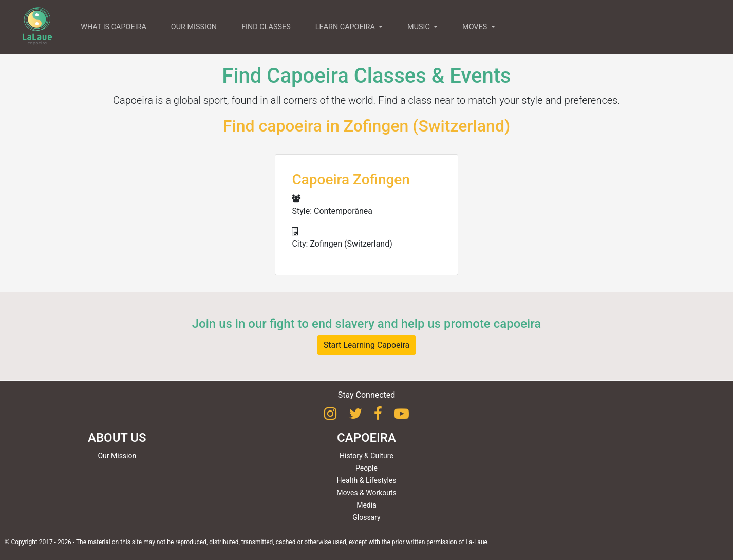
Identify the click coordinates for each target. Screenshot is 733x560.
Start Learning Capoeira (367, 345)
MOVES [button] (476, 27)
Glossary (366, 517)
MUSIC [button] (419, 27)
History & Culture (366, 456)
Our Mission (117, 456)
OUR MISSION (194, 27)
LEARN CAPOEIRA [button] (346, 27)
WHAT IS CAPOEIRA (114, 27)
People (366, 468)
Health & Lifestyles (367, 480)
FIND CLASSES (266, 27)
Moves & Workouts (366, 493)
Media (366, 505)
